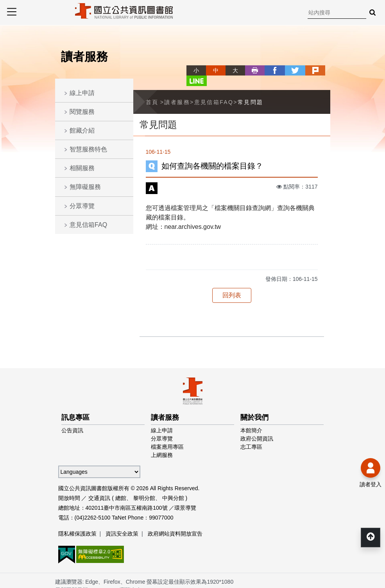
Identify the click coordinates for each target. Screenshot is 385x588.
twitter (281, 70)
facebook (262, 70)
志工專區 (251, 436)
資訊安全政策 (122, 523)
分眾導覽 (82, 206)
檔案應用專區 (167, 436)
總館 (121, 487)
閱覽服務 (82, 112)
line (321, 70)
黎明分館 (144, 487)
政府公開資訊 (257, 428)
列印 (242, 70)
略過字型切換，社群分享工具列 (177, 63)
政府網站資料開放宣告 (175, 523)
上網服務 (162, 444)
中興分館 (173, 487)
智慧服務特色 (88, 149)
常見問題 (251, 91)
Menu (12, 12)
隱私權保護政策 (77, 523)
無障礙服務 (85, 187)
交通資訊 (99, 487)
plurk (301, 70)
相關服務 (82, 168)
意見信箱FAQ (88, 225)
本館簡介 (251, 419)
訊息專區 (75, 406)
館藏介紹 (82, 130)
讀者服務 (177, 91)
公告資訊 (72, 419)
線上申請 (82, 93)
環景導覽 (185, 497)
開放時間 (69, 487)
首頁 (152, 91)
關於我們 (254, 406)
